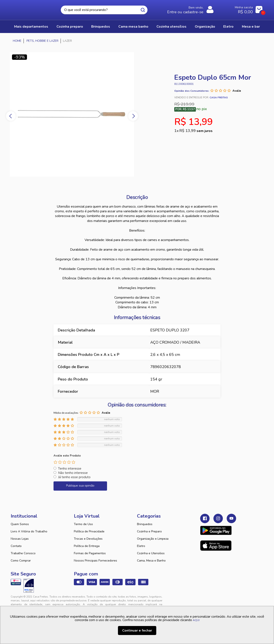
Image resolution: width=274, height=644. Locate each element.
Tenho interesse (70, 469)
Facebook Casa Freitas (205, 518)
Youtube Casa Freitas (231, 518)
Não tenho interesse (73, 473)
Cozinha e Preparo (149, 531)
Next (133, 116)
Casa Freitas (34, 9)
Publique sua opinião (80, 486)
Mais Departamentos (31, 27)
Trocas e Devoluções (88, 539)
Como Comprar (21, 561)
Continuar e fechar (137, 631)
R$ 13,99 (196, 131)
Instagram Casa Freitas (218, 518)
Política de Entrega (87, 546)
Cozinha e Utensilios (151, 553)
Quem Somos (20, 524)
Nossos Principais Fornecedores (95, 561)
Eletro (141, 546)
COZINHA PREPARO (70, 27)
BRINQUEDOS (101, 27)
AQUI (196, 620)
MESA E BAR (251, 27)
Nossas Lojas (20, 539)
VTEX (224, 600)
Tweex (206, 600)
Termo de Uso (83, 524)
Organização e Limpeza (153, 539)
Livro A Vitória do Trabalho (29, 531)
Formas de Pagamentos (90, 553)
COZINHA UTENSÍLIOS (171, 27)
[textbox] (104, 10)
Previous (11, 116)
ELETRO (228, 27)
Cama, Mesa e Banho (151, 561)
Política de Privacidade (89, 531)
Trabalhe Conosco (23, 553)
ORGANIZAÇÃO (205, 27)
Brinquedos (145, 524)
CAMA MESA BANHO (133, 27)
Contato (16, 546)
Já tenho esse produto (74, 477)
